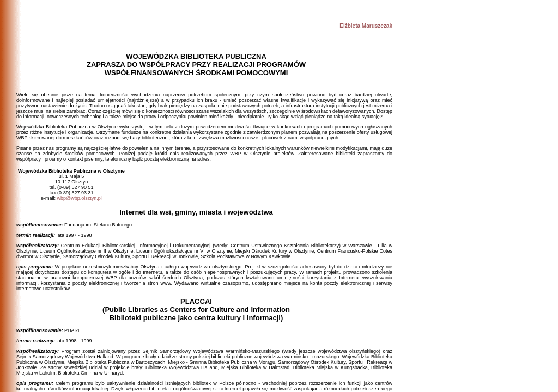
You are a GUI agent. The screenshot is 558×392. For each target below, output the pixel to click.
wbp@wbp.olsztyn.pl (80, 198)
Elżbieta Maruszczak (366, 26)
